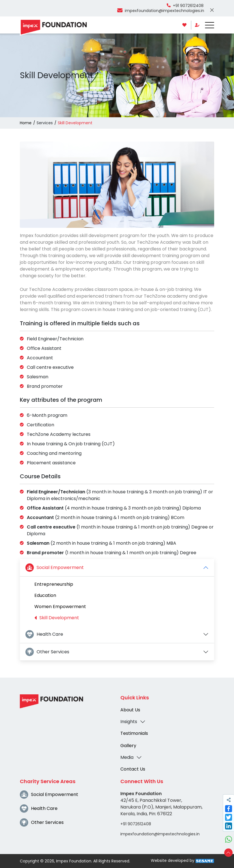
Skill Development (57, 618)
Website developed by (182, 860)
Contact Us (133, 769)
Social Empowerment (55, 568)
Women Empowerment (60, 607)
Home (26, 123)
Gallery (128, 746)
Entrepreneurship (54, 584)
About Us (130, 710)
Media (127, 757)
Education (45, 595)
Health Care (44, 634)
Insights (129, 722)
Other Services (47, 652)
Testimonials (134, 733)
